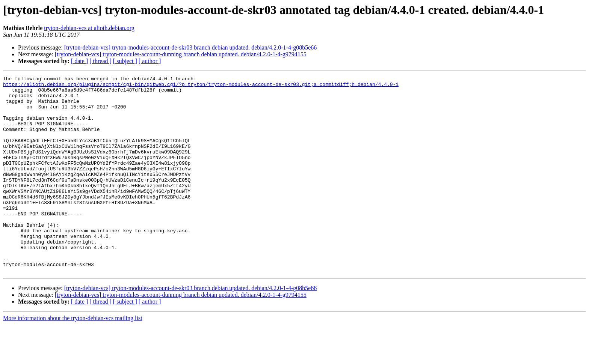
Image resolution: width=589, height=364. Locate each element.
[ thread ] (100, 61)
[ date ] (79, 61)
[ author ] (150, 61)
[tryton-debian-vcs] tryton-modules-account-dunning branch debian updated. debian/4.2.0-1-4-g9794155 (181, 54)
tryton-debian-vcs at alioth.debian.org (89, 28)
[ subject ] (125, 61)
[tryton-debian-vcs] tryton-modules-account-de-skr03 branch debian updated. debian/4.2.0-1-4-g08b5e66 (191, 47)
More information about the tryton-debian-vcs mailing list (73, 357)
